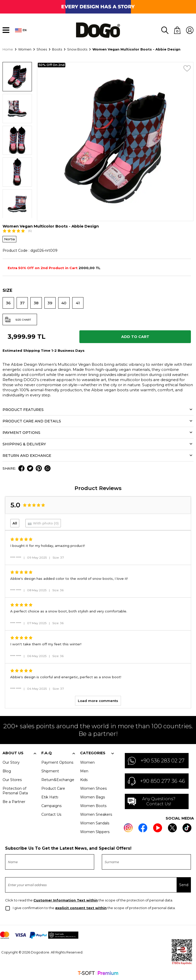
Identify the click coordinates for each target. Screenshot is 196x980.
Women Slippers (95, 832)
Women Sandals (95, 823)
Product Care (53, 788)
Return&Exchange (58, 780)
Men (84, 771)
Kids (84, 780)
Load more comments (98, 701)
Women (87, 762)
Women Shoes (93, 788)
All (15, 523)
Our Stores (12, 780)
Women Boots (93, 806)
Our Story (11, 762)
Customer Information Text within (66, 900)
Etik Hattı (50, 797)
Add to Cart (135, 337)
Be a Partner (14, 802)
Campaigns (51, 806)
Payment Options (57, 762)
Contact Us (51, 814)
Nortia (9, 239)
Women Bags (93, 797)
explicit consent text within (81, 908)
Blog (7, 771)
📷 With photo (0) (43, 523)
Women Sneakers (96, 814)
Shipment (50, 771)
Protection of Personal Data (15, 791)
